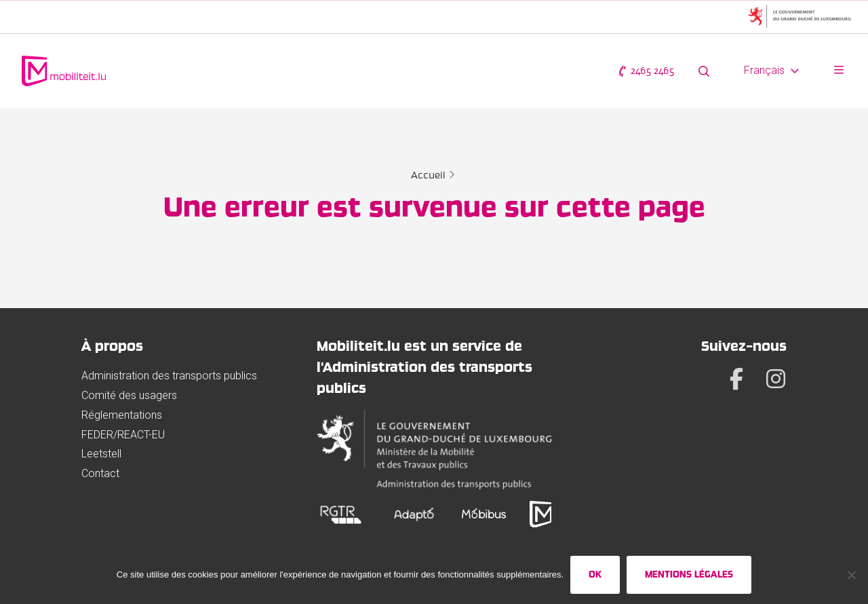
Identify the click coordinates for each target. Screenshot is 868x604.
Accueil (428, 175)
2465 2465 (646, 71)
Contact (100, 473)
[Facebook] (736, 379)
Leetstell (101, 454)
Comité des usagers (129, 395)
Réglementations (122, 415)
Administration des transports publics (169, 376)
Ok (595, 574)
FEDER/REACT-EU (123, 435)
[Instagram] (776, 379)
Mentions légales (689, 574)
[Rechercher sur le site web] (704, 71)
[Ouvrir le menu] (839, 71)
